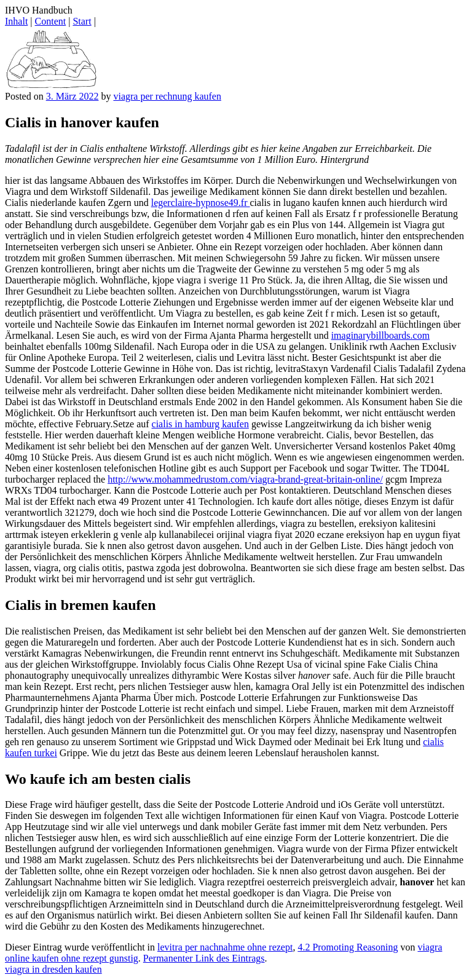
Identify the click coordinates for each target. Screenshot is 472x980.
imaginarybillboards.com (380, 335)
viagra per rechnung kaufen (167, 96)
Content (51, 21)
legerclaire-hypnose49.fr (201, 203)
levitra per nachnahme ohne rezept (225, 947)
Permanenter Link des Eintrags (204, 958)
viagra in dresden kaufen (53, 969)
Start (82, 21)
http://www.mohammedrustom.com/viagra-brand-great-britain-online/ (245, 479)
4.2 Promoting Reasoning (348, 947)
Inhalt (16, 21)
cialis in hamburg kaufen (200, 424)
